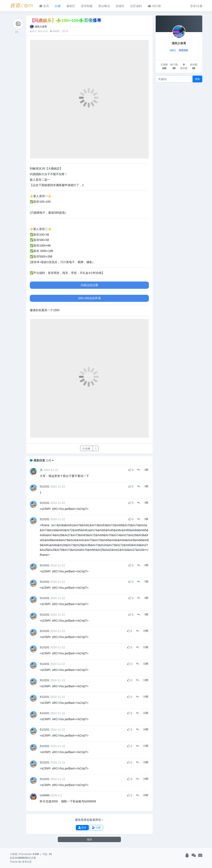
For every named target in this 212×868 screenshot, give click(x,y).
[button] (53, 460)
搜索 (197, 79)
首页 (44, 6)
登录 (82, 828)
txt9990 (45, 795)
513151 (45, 486)
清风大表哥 (41, 27)
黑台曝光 (104, 6)
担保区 (120, 6)
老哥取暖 (87, 6)
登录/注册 (196, 6)
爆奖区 (71, 6)
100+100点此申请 (90, 298)
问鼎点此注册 (89, 285)
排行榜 (154, 6)
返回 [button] (89, 839)
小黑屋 (13, 854)
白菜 (58, 6)
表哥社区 (27, 862)
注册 (96, 828)
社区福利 (136, 6)
